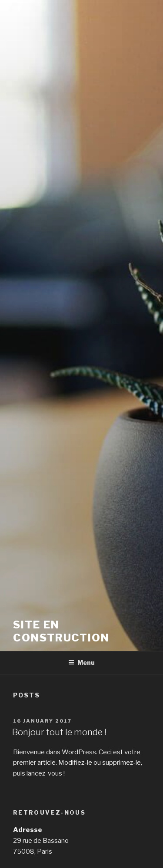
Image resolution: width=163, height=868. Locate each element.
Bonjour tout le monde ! (59, 732)
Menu (81, 663)
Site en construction (61, 631)
